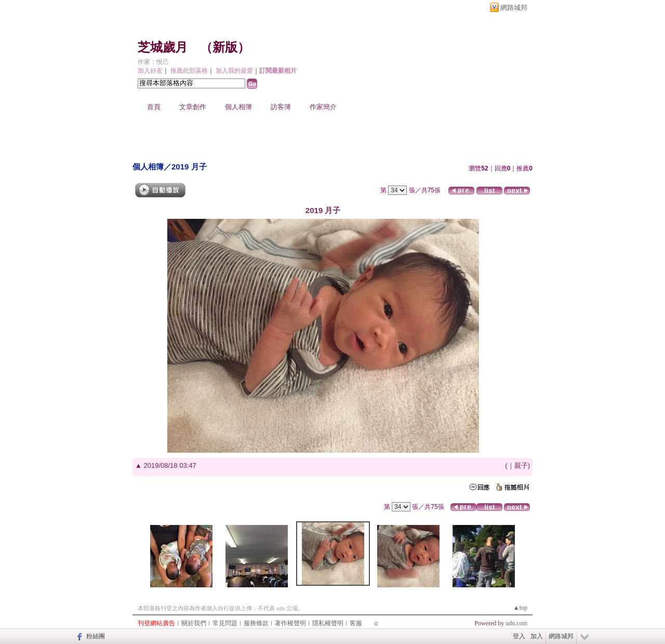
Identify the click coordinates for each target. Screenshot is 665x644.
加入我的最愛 (234, 71)
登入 (519, 636)
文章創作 (193, 107)
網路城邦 (514, 8)
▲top (520, 608)
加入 (537, 636)
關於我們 (194, 623)
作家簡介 (323, 107)
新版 (225, 47)
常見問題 (225, 623)
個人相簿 (238, 107)
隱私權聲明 (328, 623)
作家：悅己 (153, 62)
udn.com (516, 623)
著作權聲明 (290, 623)
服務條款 (256, 623)
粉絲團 (96, 636)
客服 (356, 623)
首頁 (154, 107)
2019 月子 (189, 167)
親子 (521, 465)
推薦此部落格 (189, 71)
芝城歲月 (163, 47)
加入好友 (150, 71)
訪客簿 (281, 107)
